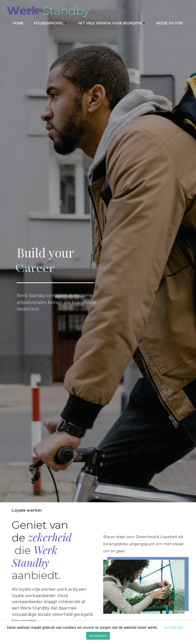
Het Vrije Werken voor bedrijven (112, 23)
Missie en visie (170, 23)
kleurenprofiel (51, 23)
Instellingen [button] (174, 627)
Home (18, 23)
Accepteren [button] (98, 636)
